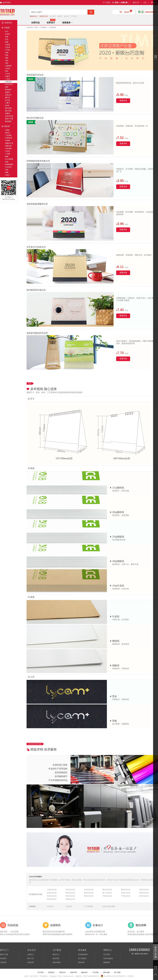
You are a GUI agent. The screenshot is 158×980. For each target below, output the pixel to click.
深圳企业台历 (70, 893)
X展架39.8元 (44, 16)
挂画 (7, 162)
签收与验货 (57, 962)
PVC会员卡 (9, 84)
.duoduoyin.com (68, 976)
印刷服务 (44, 27)
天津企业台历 (89, 890)
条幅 (7, 172)
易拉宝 (8, 133)
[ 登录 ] (117, 3)
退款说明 (81, 962)
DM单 (7, 106)
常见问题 (107, 954)
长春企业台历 (52, 896)
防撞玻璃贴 (9, 164)
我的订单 (136, 3)
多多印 (27, 976)
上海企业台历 (52, 890)
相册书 (60, 16)
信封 (7, 60)
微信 (156, 59)
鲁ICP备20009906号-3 (91, 976)
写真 (7, 55)
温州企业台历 (144, 890)
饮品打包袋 (9, 116)
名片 (7, 31)
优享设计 (51, 23)
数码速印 (8, 90)
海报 (7, 53)
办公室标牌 (9, 159)
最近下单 (156, 952)
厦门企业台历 (107, 893)
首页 (36, 27)
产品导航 (95, 972)
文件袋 (8, 68)
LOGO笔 (8, 167)
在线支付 (31, 954)
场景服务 (67, 23)
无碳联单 (8, 66)
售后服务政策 (83, 954)
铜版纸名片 (34, 16)
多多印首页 (7, 3)
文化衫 (8, 151)
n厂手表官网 (88, 906)
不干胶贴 (73, 16)
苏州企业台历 (144, 896)
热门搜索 (117, 972)
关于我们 (41, 972)
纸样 (7, 87)
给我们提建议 (108, 958)
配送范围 (56, 958)
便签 (7, 58)
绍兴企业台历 (89, 896)
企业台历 (50, 906)
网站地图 (106, 972)
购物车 (124, 12)
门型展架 (8, 135)
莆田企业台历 (126, 890)
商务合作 (63, 972)
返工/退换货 (82, 958)
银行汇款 (31, 958)
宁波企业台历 (107, 896)
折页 (7, 39)
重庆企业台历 (107, 890)
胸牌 (7, 156)
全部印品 (8, 23)
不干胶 (8, 50)
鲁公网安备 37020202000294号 (113, 976)
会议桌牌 (8, 149)
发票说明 (31, 962)
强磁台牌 (8, 146)
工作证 (8, 74)
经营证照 (131, 976)
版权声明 (74, 972)
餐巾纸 (8, 98)
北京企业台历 (70, 890)
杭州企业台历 (52, 899)
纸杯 (7, 71)
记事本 (8, 76)
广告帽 (8, 154)
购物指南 (107, 962)
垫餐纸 (8, 113)
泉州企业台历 (52, 893)
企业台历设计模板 (109, 906)
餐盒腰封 (8, 121)
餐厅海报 (8, 108)
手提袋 (8, 45)
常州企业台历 (144, 893)
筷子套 (8, 100)
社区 (145, 3)
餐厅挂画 (8, 111)
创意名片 (8, 95)
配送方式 (56, 954)
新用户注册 (4, 954)
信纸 (7, 63)
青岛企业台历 (70, 896)
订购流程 (3, 962)
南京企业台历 (89, 893)
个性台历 (69, 906)
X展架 (7, 130)
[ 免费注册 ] (124, 3)
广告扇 (8, 79)
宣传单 (66, 16)
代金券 (8, 47)
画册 (7, 42)
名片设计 (53, 16)
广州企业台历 (126, 896)
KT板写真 (9, 138)
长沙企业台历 (126, 893)
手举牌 (8, 141)
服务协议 (84, 972)
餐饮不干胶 (9, 119)
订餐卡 (8, 103)
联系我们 (52, 972)
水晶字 (8, 175)
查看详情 (123, 101)
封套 (7, 37)
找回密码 (3, 958)
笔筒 (7, 170)
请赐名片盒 (9, 143)
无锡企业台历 (70, 899)
